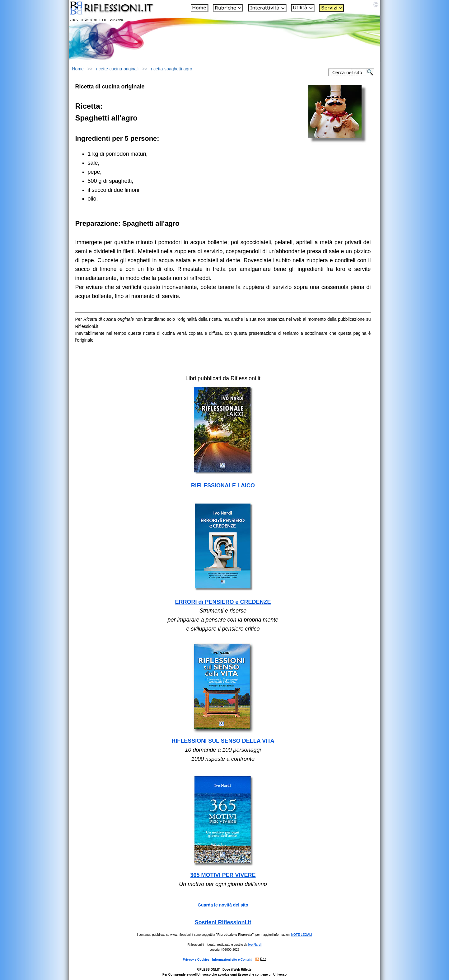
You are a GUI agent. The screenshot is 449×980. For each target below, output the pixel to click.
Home (78, 69)
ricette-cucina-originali (117, 69)
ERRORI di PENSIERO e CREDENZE (223, 602)
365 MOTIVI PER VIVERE (223, 875)
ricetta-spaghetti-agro (171, 69)
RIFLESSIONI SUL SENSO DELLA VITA (223, 741)
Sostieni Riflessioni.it (223, 922)
